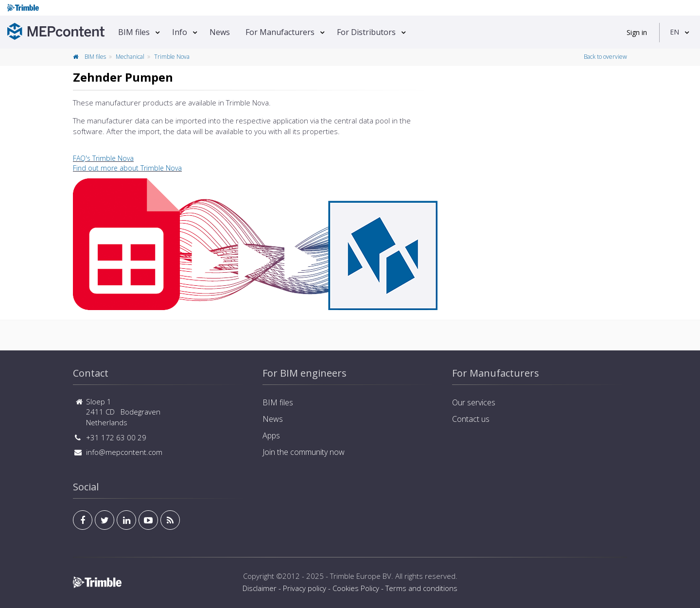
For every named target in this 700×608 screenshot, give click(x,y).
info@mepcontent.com (124, 452)
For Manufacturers (280, 32)
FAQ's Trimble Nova (103, 158)
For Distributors (366, 32)
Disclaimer (260, 588)
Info (180, 32)
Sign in (637, 32)
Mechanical (130, 57)
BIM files (134, 32)
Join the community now (304, 452)
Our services (474, 402)
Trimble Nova (172, 57)
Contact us (471, 419)
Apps (271, 435)
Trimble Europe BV (361, 576)
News (220, 32)
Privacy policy (305, 588)
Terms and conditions (421, 588)
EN (674, 32)
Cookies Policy (356, 588)
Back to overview (605, 57)
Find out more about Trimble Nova (127, 168)
